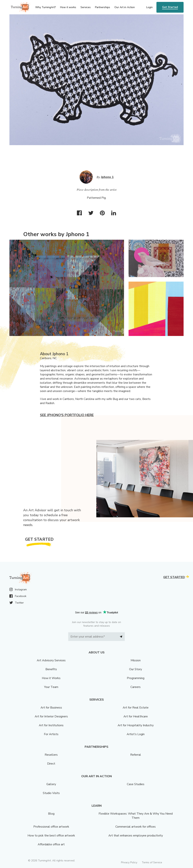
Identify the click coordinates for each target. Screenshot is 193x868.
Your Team (51, 687)
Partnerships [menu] (103, 7)
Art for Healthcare (136, 716)
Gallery (51, 784)
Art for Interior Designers (51, 716)
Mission (136, 660)
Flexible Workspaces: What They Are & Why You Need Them (136, 816)
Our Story (136, 669)
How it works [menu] (68, 7)
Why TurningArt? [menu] (46, 7)
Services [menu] (86, 7)
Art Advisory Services (51, 660)
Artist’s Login (136, 734)
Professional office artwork (51, 827)
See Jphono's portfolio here (67, 415)
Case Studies (136, 784)
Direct (51, 764)
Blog (51, 814)
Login (149, 7)
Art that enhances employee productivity (136, 836)
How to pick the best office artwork (51, 836)
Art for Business (51, 708)
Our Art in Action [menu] (125, 7)
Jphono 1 (107, 177)
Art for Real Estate (136, 708)
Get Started (170, 7)
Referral (136, 755)
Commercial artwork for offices (136, 827)
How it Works (51, 678)
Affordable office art (51, 844)
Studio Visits (51, 793)
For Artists (51, 734)
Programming (136, 678)
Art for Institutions (51, 725)
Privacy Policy (129, 862)
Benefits (51, 669)
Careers (136, 687)
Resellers (51, 755)
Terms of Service (152, 862)
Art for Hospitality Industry (136, 725)
